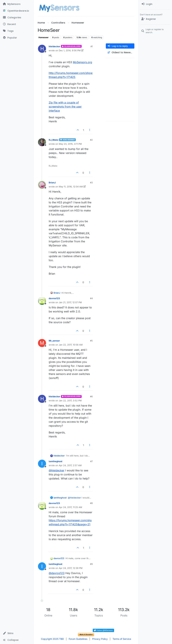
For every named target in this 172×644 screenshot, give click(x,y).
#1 (92, 46)
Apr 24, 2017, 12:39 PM (71, 568)
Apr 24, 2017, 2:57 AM (70, 465)
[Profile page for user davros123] (42, 301)
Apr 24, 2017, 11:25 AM (70, 507)
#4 (91, 298)
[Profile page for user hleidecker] (42, 49)
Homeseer (44, 37)
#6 (91, 396)
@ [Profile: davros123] (57, 573)
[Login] (155, 4)
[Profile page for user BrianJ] (42, 185)
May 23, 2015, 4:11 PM (70, 144)
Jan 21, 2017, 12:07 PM (70, 302)
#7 (91, 461)
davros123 (54, 298)
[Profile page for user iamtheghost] (42, 464)
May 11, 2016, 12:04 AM (71, 187)
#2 (91, 140)
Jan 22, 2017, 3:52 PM (70, 400)
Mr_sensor (54, 341)
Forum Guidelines (78, 639)
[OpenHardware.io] (17, 11)
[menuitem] (155, 4)
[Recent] (17, 24)
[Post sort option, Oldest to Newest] (120, 53)
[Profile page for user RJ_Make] (42, 142)
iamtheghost (56, 461)
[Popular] (17, 38)
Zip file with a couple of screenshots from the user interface (65, 107)
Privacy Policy (100, 639)
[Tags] (17, 31)
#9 (91, 564)
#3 (91, 183)
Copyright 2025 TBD (52, 639)
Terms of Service (122, 639)
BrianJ (52, 183)
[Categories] (17, 17)
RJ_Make (54, 140)
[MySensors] (17, 4)
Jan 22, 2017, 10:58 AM (71, 345)
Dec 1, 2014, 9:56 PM (70, 50)
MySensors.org (82, 62)
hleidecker (55, 46)
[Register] (155, 19)
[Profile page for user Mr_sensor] (42, 343)
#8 (91, 503)
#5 (91, 341)
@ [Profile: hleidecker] (57, 470)
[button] (17, 633)
